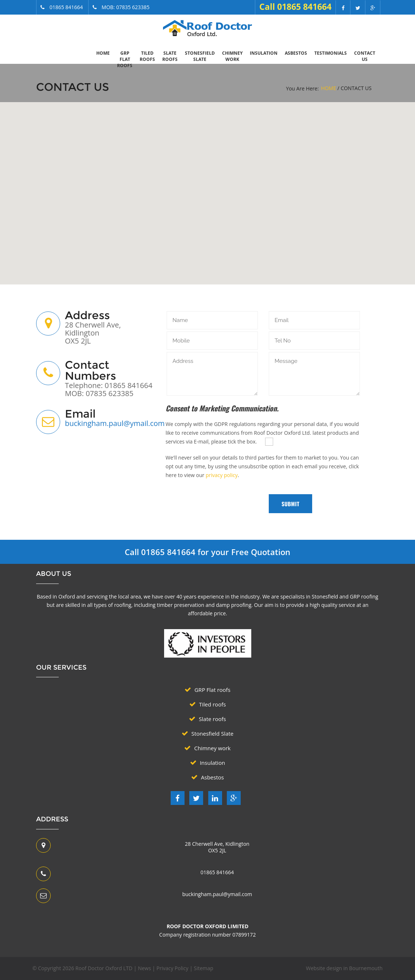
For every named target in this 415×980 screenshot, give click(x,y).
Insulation (264, 53)
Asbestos (296, 53)
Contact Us (365, 56)
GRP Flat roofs (125, 59)
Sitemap (203, 968)
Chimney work (232, 56)
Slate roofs (170, 56)
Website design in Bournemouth (344, 968)
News (144, 968)
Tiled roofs (147, 56)
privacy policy (222, 475)
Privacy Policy (172, 968)
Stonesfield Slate (200, 56)
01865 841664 (217, 872)
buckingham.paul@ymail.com (115, 423)
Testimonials (331, 53)
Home (103, 53)
